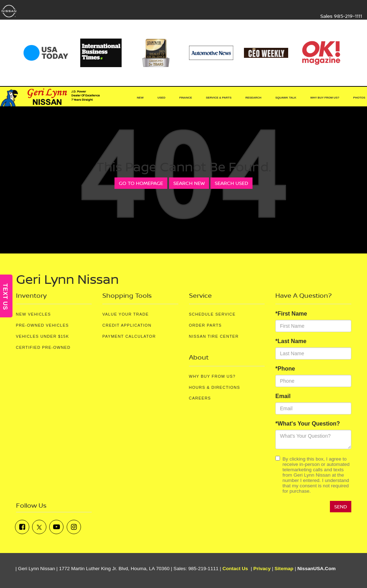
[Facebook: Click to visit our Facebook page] (22, 527)
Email (283, 396)
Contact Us (235, 569)
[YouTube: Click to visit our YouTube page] (56, 527)
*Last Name (291, 341)
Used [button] (161, 98)
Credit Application (127, 325)
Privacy (262, 569)
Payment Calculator (129, 336)
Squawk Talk (286, 98)
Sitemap (284, 569)
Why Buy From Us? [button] (325, 98)
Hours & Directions (215, 387)
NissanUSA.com (317, 569)
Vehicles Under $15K (43, 336)
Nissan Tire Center (214, 336)
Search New (189, 183)
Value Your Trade (126, 314)
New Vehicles (34, 314)
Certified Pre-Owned (43, 347)
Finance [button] (186, 98)
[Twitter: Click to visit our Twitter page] (39, 527)
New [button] (140, 98)
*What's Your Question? (308, 424)
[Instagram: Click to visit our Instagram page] (74, 527)
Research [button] (253, 98)
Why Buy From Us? (212, 376)
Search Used (231, 183)
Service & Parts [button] (219, 98)
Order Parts (205, 325)
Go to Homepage (141, 183)
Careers (200, 398)
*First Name (291, 314)
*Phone (285, 369)
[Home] (119, 98)
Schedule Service (212, 314)
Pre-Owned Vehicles (42, 325)
